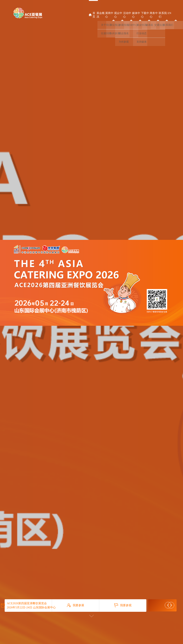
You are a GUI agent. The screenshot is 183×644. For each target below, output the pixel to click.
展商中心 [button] (109, 15)
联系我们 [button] (163, 15)
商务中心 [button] (154, 15)
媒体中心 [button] (136, 15)
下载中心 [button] (145, 15)
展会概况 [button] (101, 15)
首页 (92, 15)
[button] (168, 605)
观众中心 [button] (118, 15)
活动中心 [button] (127, 15)
